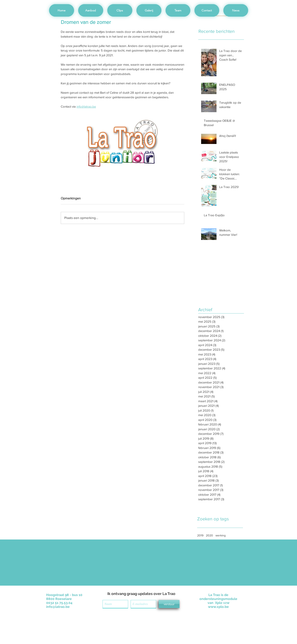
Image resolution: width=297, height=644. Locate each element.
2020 (209, 535)
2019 (200, 535)
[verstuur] (169, 604)
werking (221, 535)
